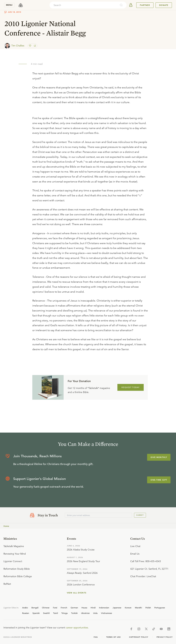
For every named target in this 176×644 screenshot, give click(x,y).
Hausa (84, 608)
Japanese (117, 608)
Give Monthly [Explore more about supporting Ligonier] (159, 457)
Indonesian (104, 608)
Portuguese (160, 608)
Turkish (74, 613)
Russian (26, 613)
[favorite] (30, 46)
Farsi (55, 608)
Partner (145, 5)
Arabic (25, 608)
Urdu (95, 613)
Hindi (93, 608)
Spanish (36, 613)
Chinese (46, 608)
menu (9, 5)
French (64, 608)
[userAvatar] (131, 5)
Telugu (65, 613)
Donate (164, 5)
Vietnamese (107, 613)
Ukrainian (85, 613)
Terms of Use (113, 637)
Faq (96, 637)
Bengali (35, 608)
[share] (35, 46)
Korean (128, 608)
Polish (148, 608)
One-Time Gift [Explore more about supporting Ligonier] (159, 480)
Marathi (138, 608)
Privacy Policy (165, 637)
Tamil (56, 613)
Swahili (46, 613)
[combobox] (83, 5)
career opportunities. (77, 628)
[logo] (21, 5)
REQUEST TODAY (131, 387)
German (74, 608)
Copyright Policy (139, 637)
